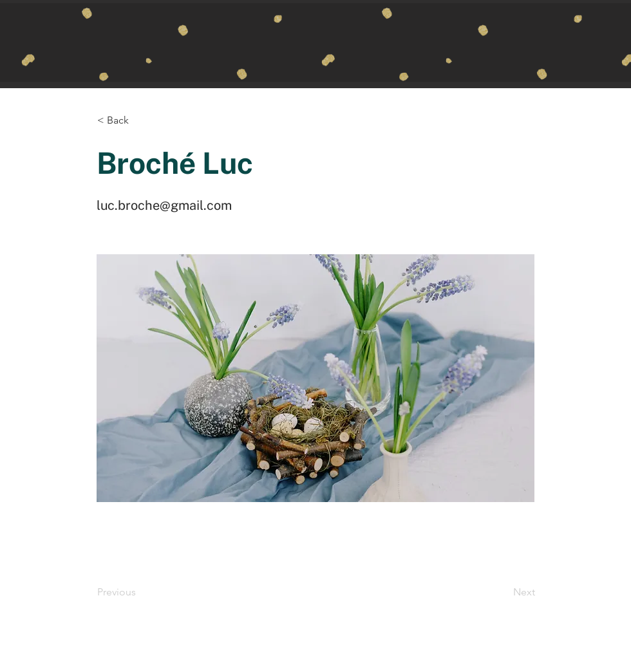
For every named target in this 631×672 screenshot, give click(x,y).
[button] (140, 120)
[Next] (503, 592)
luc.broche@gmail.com (164, 205)
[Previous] (140, 592)
